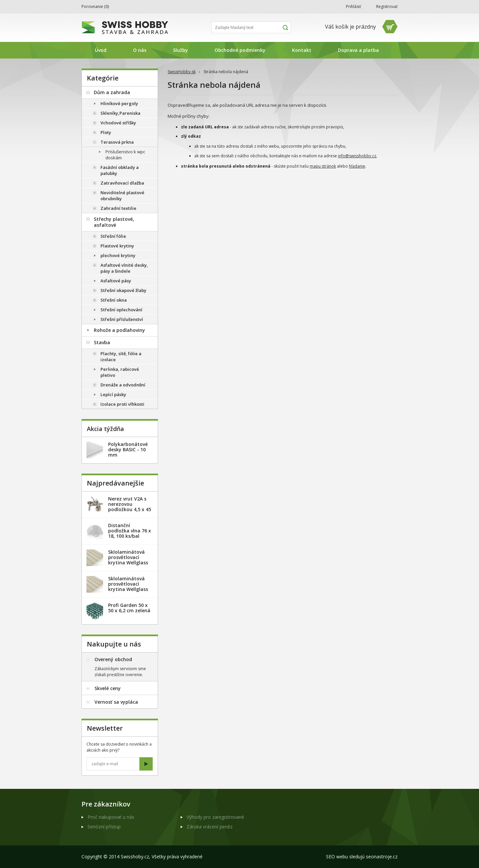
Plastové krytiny (117, 246)
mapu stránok (323, 166)
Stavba (102, 342)
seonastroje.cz (382, 857)
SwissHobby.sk (182, 72)
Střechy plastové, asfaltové (114, 222)
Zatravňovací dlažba (122, 183)
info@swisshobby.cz (357, 156)
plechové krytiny (118, 255)
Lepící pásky (113, 394)
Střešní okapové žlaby (123, 290)
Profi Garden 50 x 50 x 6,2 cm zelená (129, 608)
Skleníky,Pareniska (120, 113)
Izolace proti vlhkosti (122, 404)
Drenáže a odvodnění (123, 385)
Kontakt (302, 50)
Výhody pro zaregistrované (215, 817)
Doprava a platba (358, 50)
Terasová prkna (117, 142)
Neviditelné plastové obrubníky (122, 196)
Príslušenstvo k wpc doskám (125, 155)
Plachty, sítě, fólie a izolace (121, 357)
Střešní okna (114, 300)
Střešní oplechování (121, 310)
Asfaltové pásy (116, 281)
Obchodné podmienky (240, 50)
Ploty (106, 132)
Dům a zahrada (112, 92)
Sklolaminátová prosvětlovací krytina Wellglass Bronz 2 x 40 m (128, 586)
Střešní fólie (113, 236)
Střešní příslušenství (122, 319)
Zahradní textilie (118, 208)
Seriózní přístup (104, 827)
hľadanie (357, 166)
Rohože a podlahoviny (119, 330)
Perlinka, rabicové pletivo (120, 372)
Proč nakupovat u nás (111, 817)
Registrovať (387, 6)
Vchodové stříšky (118, 123)
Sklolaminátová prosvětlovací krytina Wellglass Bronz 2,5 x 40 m (128, 560)
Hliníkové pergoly (119, 103)
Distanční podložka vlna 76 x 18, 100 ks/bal (130, 531)
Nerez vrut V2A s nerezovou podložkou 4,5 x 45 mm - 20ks (130, 507)
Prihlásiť (353, 6)
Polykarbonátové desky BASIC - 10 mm (128, 449)
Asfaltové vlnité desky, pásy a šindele (124, 268)
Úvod (101, 50)
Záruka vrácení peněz (210, 827)
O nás (140, 50)
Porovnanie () (95, 6)
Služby (180, 50)
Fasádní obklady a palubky (120, 170)
